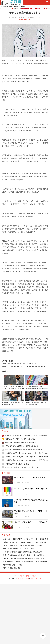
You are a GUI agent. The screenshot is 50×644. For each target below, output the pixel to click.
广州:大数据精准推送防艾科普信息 (15, 464)
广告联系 (23, 576)
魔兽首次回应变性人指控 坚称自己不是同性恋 (30, 477)
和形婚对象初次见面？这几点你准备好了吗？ (23, 363)
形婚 (10, 361)
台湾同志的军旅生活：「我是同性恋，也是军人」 (21, 467)
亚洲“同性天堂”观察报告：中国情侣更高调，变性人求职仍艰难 (25, 562)
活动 (35, 576)
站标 (31, 576)
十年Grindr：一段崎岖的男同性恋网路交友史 (19, 443)
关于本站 (17, 576)
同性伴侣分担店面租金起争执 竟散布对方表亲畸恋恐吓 (23, 545)
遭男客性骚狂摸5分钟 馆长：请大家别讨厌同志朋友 (22, 549)
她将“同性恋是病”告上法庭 (13, 565)
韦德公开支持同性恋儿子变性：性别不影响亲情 (30, 522)
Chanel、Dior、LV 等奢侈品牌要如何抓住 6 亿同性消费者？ (24, 558)
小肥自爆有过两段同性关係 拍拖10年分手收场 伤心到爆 (23, 552)
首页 (2, 7)
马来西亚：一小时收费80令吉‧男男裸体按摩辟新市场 (22, 450)
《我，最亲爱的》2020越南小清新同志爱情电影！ (21, 446)
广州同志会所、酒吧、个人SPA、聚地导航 (18, 439)
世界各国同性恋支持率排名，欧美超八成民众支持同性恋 (26, 366)
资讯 (7, 7)
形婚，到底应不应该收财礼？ (18, 7)
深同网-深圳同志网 (23, 578)
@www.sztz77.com (25, 20)
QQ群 (28, 576)
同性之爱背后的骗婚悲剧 (12, 568)
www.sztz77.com (35, 578)
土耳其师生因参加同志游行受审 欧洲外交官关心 (31, 489)
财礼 (13, 361)
